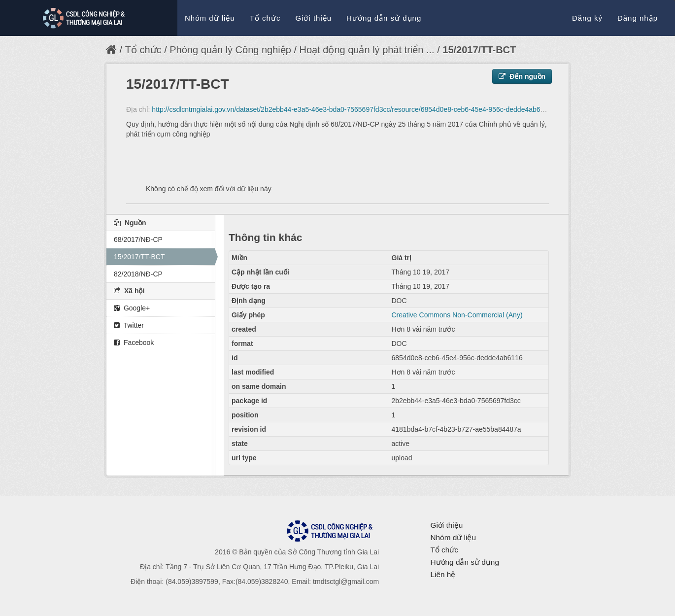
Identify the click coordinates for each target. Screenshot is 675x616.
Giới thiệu (313, 18)
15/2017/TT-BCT (479, 50)
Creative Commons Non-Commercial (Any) (457, 315)
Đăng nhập (638, 18)
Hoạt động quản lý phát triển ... (367, 50)
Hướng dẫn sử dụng (384, 18)
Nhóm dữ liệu (210, 18)
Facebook (134, 342)
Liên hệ (443, 574)
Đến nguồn (522, 76)
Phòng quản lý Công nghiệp (232, 50)
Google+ (132, 308)
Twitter (129, 325)
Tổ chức (265, 18)
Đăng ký (587, 18)
